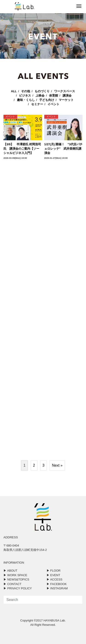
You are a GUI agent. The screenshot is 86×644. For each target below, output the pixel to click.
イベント (53, 104)
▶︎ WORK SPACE (15, 575)
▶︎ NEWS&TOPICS (16, 579)
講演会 (67, 96)
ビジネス (25, 96)
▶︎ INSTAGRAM (57, 588)
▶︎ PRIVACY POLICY (18, 588)
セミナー (37, 104)
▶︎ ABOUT (10, 571)
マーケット (66, 100)
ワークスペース (65, 91)
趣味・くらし (26, 100)
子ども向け (47, 100)
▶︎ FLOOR (54, 571)
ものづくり (42, 91)
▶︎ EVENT (53, 575)
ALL (14, 91)
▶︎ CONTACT (12, 584)
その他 (26, 91)
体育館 (54, 96)
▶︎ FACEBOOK (57, 584)
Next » (57, 465)
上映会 (40, 96)
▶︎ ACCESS (54, 579)
